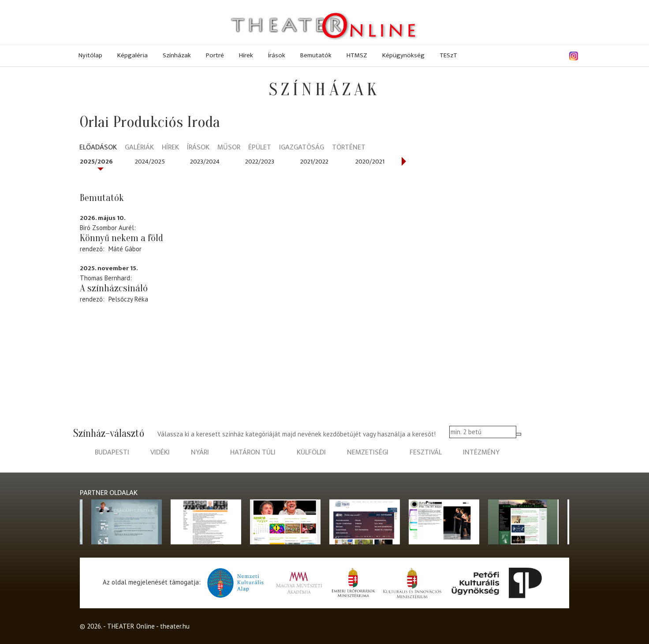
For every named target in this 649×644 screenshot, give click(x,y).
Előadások (98, 148)
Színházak (177, 55)
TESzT (448, 55)
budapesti (112, 452)
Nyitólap (90, 55)
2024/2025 (150, 162)
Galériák (139, 148)
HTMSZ (357, 55)
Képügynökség (403, 55)
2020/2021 (370, 162)
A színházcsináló (114, 288)
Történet (349, 148)
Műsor (229, 148)
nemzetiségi (368, 452)
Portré (215, 55)
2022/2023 (260, 162)
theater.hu (175, 626)
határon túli (253, 452)
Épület (260, 148)
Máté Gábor (125, 249)
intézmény (481, 452)
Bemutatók (316, 55)
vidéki (160, 452)
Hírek (246, 55)
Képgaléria (132, 55)
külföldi (311, 452)
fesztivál (426, 452)
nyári (200, 452)
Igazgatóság (302, 148)
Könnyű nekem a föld (121, 238)
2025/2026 (96, 162)
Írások (277, 55)
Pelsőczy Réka (128, 299)
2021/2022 (314, 162)
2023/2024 (205, 162)
